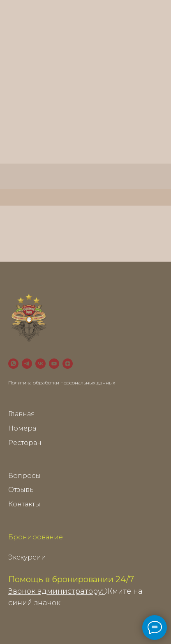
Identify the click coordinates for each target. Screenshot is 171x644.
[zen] (68, 364)
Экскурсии (27, 557)
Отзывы (22, 490)
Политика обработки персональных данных (62, 383)
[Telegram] (27, 364)
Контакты (24, 504)
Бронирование (36, 537)
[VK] (40, 364)
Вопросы (24, 476)
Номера (22, 428)
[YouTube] (54, 364)
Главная (22, 414)
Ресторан (25, 443)
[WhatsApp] (13, 364)
